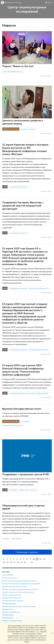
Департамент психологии (28, 490)
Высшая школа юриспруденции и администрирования (19, 581)
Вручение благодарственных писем (22, 409)
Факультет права (7, 609)
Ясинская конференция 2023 (39, 350)
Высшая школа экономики (13, 2)
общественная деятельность (13, 72)
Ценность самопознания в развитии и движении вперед (23, 122)
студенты (6, 538)
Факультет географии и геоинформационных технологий (20, 589)
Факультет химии (7, 618)
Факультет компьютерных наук (12, 598)
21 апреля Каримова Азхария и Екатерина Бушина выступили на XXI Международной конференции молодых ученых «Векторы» (25, 149)
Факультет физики (8, 615)
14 (4, 562)
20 (25, 562)
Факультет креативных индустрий (13, 601)
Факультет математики (9, 603)
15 (7, 562)
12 (41, 559)
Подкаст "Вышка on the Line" (18, 66)
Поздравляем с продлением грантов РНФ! (26, 474)
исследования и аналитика (18, 187)
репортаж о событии (28, 129)
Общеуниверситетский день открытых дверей (23, 507)
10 (34, 559)
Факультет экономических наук (12, 621)
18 (18, 562)
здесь (45, 630)
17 (14, 562)
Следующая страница (27, 552)
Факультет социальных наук (11, 612)
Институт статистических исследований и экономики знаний (21, 584)
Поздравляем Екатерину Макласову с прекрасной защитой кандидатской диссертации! (23, 205)
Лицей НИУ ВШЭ (8, 575)
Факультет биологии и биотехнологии (14, 586)
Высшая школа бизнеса (9, 578)
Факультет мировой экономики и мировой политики (19, 606)
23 (32, 562)
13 (44, 559)
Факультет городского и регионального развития (18, 592)
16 (11, 562)
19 (21, 562)
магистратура (16, 538)
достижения (25, 421)
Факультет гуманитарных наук (11, 595)
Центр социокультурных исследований (27, 9)
